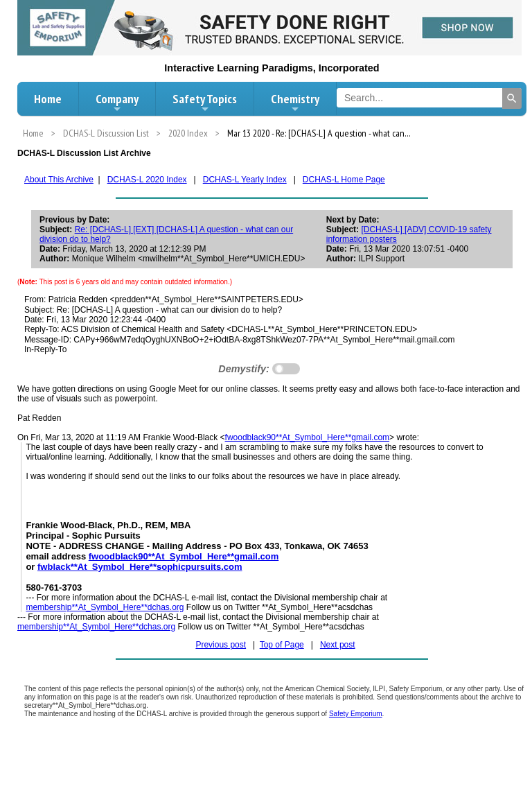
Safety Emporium (356, 714)
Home (48, 99)
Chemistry (295, 103)
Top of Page (282, 645)
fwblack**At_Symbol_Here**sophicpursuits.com (140, 567)
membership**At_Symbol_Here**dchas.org (105, 607)
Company (117, 103)
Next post (338, 645)
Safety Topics (205, 103)
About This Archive (59, 180)
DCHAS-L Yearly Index (245, 180)
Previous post (221, 645)
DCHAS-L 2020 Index (147, 180)
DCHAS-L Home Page (344, 180)
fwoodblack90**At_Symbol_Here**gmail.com (307, 437)
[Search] (512, 98)
